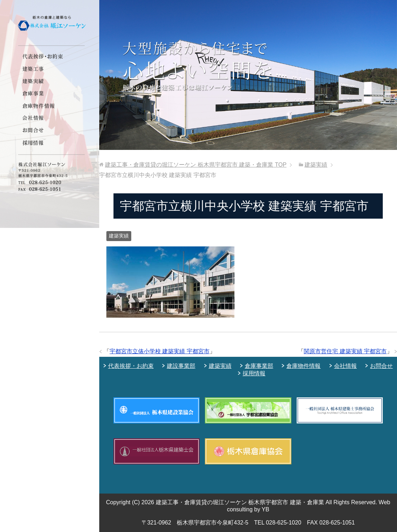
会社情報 (345, 366)
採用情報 (254, 373)
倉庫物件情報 (303, 366)
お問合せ (381, 366)
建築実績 (119, 236)
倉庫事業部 (259, 366)
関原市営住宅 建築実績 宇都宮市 (345, 351)
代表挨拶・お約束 (131, 366)
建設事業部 (181, 366)
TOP (196, 165)
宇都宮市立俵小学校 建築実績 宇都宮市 (160, 351)
